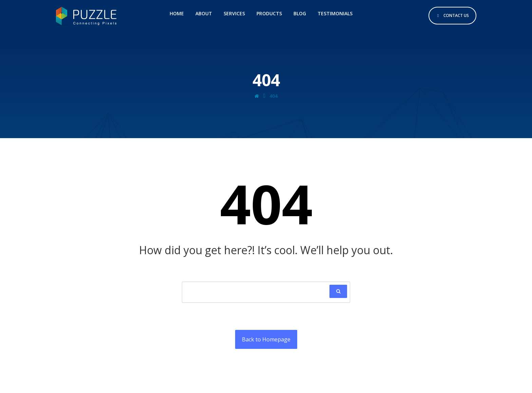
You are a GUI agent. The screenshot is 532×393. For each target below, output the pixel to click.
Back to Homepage (266, 339)
